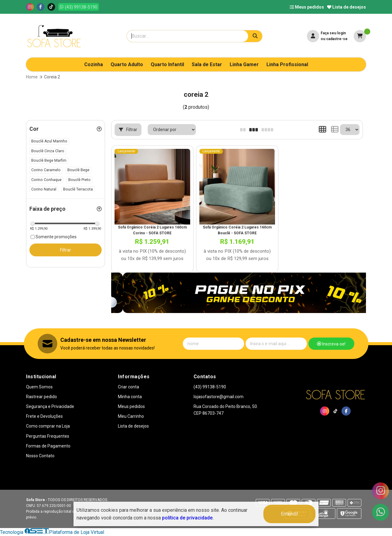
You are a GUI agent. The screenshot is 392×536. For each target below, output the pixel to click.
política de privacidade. (188, 518)
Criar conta (128, 387)
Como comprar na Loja (48, 426)
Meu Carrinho (131, 416)
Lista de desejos (347, 7)
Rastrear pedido (41, 397)
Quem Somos (39, 387)
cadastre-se (337, 39)
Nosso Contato (40, 456)
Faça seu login (333, 33)
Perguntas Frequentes (48, 436)
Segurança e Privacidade (50, 406)
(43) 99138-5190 (210, 387)
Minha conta (130, 397)
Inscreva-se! (331, 344)
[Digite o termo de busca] (187, 36)
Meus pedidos (307, 7)
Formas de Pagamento (48, 446)
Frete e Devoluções (44, 416)
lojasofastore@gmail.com (219, 397)
